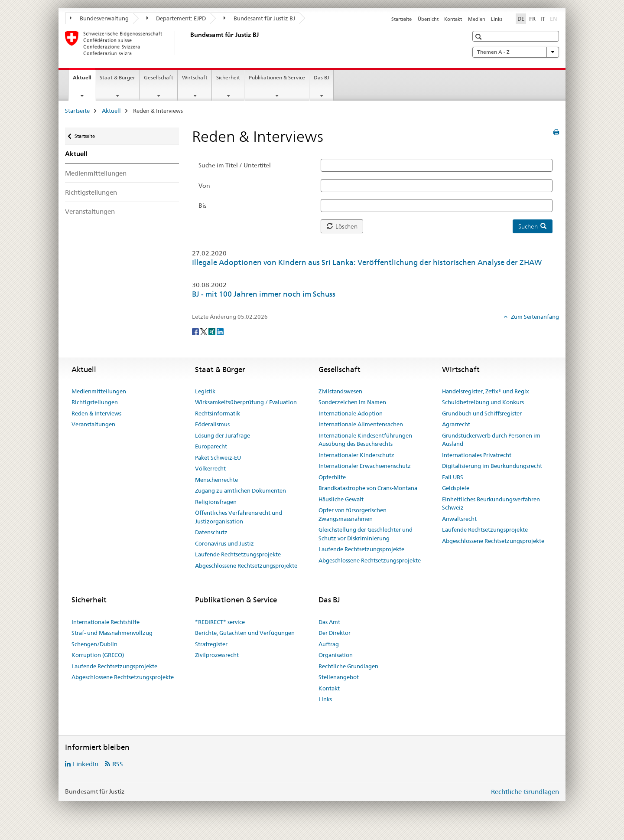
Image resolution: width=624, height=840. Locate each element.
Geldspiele (456, 488)
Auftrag (329, 644)
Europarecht (211, 446)
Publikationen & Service (277, 77)
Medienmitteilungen (96, 173)
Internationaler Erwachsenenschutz (365, 466)
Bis (203, 206)
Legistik (205, 391)
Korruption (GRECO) (98, 655)
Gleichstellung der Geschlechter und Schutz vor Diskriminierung (366, 534)
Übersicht (428, 19)
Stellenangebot (339, 677)
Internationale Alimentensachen (361, 424)
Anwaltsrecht (459, 519)
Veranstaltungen (90, 211)
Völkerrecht (210, 468)
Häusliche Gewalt (341, 499)
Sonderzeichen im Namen (352, 402)
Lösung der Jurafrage (223, 435)
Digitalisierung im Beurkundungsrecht (492, 466)
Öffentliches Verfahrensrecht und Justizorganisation (239, 517)
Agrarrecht (456, 424)
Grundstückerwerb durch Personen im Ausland (491, 440)
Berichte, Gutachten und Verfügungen (245, 633)
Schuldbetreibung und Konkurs (483, 402)
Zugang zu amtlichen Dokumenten (240, 490)
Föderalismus (212, 424)
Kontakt (453, 19)
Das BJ (322, 77)
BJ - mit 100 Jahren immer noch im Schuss (264, 294)
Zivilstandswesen (340, 391)
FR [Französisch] (532, 19)
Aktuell (84, 80)
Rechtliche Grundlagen (348, 666)
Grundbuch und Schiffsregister (482, 413)
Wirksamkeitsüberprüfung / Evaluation (246, 402)
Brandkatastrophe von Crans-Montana (368, 488)
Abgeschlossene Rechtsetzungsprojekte (246, 565)
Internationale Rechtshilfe (106, 622)
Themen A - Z (516, 52)
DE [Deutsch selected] (521, 19)
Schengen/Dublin (94, 644)
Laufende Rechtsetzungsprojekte (238, 554)
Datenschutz (211, 532)
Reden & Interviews (96, 413)
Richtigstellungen (91, 192)
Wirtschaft (195, 77)
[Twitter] (204, 331)
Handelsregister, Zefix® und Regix (486, 391)
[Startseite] (188, 43)
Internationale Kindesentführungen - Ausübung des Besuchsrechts (367, 440)
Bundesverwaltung (99, 18)
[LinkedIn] (220, 331)
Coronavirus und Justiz (224, 543)
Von (204, 186)
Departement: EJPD (176, 18)
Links (497, 19)
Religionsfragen (216, 502)
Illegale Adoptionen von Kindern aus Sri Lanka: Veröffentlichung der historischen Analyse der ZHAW (367, 262)
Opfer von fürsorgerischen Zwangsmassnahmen (353, 514)
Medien (477, 19)
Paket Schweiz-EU (218, 458)
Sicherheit (228, 77)
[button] (479, 37)
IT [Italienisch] (543, 19)
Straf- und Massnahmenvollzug (112, 633)
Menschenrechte (216, 480)
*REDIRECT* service (220, 622)
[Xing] (213, 331)
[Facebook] (196, 331)
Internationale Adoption (351, 413)
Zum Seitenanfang (534, 317)
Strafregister (211, 644)
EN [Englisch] (554, 18)
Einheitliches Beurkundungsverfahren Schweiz (491, 503)
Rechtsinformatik (218, 413)
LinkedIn (86, 764)
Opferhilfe (332, 477)
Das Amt (329, 622)
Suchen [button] (532, 226)
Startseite (401, 19)
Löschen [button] (342, 226)
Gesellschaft (159, 77)
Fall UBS (453, 477)
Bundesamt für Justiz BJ (259, 18)
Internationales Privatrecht (477, 455)
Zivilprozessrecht (217, 655)
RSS (118, 764)
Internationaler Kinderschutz (356, 455)
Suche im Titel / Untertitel (235, 165)
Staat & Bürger (117, 77)
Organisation (336, 655)
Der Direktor (335, 633)
